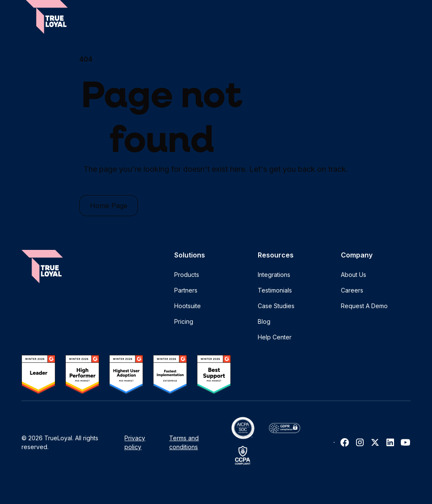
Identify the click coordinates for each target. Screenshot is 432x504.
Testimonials (275, 290)
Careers (352, 290)
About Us (354, 275)
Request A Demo (364, 306)
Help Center (275, 337)
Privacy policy (135, 442)
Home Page (109, 206)
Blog (264, 321)
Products (187, 275)
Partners (186, 290)
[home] (47, 17)
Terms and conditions (184, 442)
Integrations (274, 275)
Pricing (184, 321)
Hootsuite (188, 306)
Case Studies (276, 306)
